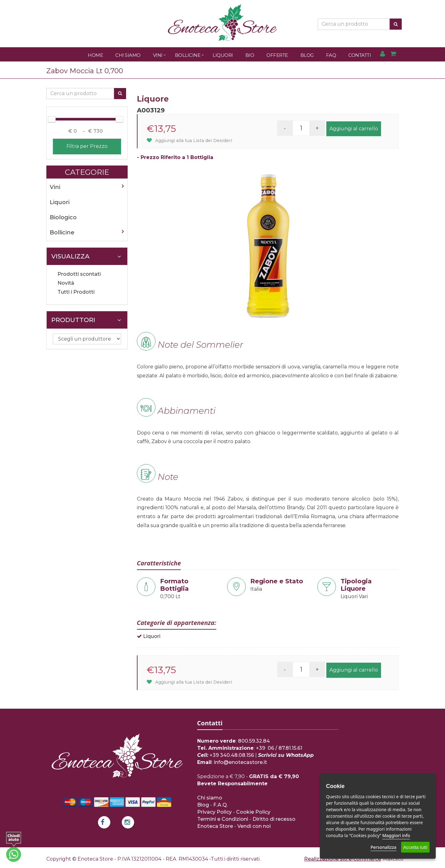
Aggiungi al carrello (354, 129)
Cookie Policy (253, 812)
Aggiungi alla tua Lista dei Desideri (189, 140)
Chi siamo (210, 798)
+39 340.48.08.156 (232, 755)
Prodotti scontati (79, 274)
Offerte (277, 55)
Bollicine (188, 55)
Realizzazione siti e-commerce (343, 859)
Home (95, 55)
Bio (250, 55)
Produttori (86, 320)
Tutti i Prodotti (76, 292)
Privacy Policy (214, 812)
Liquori (223, 55)
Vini (158, 55)
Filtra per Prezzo (87, 146)
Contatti (360, 55)
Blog (307, 55)
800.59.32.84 (254, 741)
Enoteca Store (215, 826)
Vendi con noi (254, 826)
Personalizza (384, 847)
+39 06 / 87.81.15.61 (279, 748)
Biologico (63, 217)
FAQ (331, 55)
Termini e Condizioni (223, 819)
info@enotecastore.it (240, 762)
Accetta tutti (415, 847)
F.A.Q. (220, 805)
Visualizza (86, 256)
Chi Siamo (128, 55)
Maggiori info (396, 835)
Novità (66, 283)
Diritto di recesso (274, 819)
